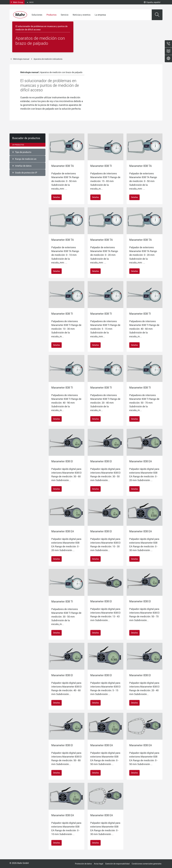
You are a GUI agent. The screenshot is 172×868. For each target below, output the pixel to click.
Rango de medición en (26, 159)
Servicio (65, 15)
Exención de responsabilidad (117, 864)
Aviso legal (99, 864)
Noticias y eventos (82, 15)
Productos (51, 15)
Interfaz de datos (23, 166)
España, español (152, 2)
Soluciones (37, 15)
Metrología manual (21, 59)
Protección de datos (83, 864)
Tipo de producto (23, 152)
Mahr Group (18, 2)
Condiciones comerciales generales (147, 864)
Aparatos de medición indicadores (48, 59)
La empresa (100, 15)
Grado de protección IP (26, 173)
